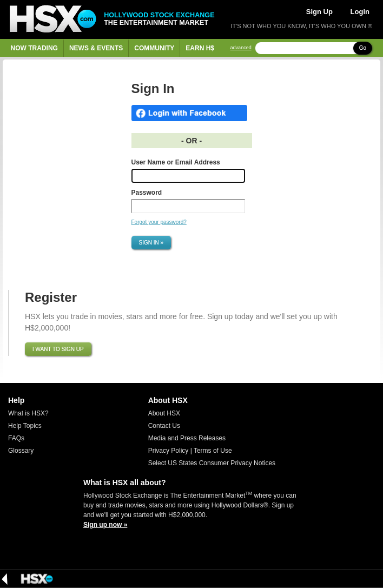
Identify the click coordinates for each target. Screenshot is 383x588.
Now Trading (34, 48)
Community (154, 48)
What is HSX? (28, 413)
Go (363, 48)
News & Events (96, 48)
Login (360, 12)
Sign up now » (105, 525)
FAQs (16, 438)
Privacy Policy (169, 451)
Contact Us (164, 426)
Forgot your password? (159, 222)
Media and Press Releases (187, 438)
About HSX (164, 413)
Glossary (21, 451)
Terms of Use (213, 451)
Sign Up (319, 12)
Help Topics (25, 426)
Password (147, 193)
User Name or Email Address (176, 162)
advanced (241, 48)
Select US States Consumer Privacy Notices (212, 463)
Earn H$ (200, 48)
